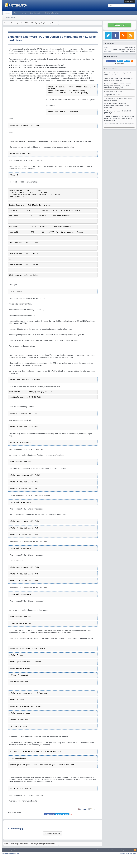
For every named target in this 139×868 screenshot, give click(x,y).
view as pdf (85, 809)
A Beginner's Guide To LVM (112, 95)
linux (125, 49)
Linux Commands (35, 13)
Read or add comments (128, 51)
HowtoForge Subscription (52, 13)
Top (132, 850)
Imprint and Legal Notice (122, 850)
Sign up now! (119, 25)
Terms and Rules (124, 853)
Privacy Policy (133, 853)
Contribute (100, 850)
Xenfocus (15, 850)
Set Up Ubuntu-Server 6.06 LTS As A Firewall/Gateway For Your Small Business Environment (117, 106)
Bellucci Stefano (130, 47)
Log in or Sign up (129, 1)
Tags (16, 13)
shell (128, 49)
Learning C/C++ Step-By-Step (113, 91)
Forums (24, 13)
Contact (107, 850)
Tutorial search (10, 17)
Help (112, 850)
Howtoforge (11, 853)
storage (132, 49)
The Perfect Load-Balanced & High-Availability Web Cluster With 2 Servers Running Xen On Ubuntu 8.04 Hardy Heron (119, 118)
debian (115, 49)
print (94, 809)
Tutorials (7, 13)
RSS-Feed (135, 850)
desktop (120, 49)
